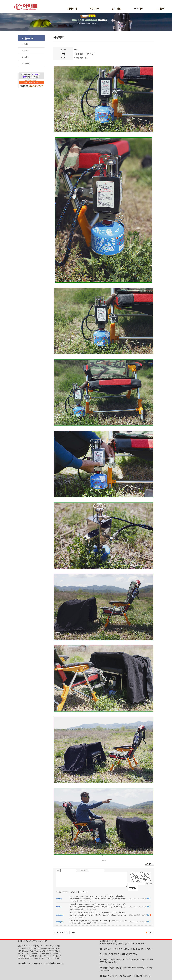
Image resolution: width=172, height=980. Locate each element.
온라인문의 (26, 64)
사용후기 (25, 51)
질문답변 (25, 57)
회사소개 (72, 9)
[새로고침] (149, 884)
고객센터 (161, 9)
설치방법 (116, 9)
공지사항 (25, 44)
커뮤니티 (139, 9)
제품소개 (94, 9)
